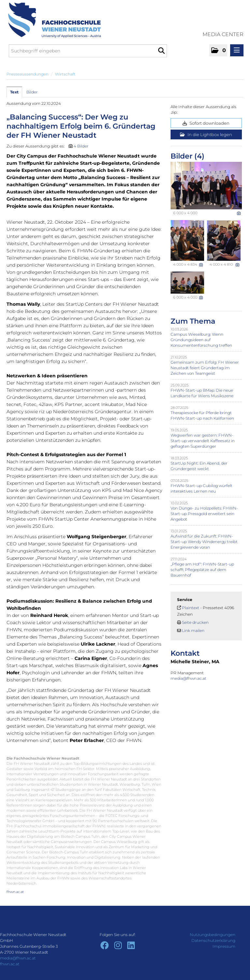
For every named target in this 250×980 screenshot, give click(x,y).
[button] (218, 50)
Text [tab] (14, 92)
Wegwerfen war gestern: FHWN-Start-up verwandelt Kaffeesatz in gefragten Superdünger (203, 441)
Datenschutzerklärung (213, 940)
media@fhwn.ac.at (189, 678)
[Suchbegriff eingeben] (88, 51)
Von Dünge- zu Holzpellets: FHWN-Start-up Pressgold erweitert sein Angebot (204, 514)
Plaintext (191, 608)
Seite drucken (195, 622)
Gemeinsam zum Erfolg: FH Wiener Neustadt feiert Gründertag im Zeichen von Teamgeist (205, 368)
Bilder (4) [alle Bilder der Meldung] (187, 156)
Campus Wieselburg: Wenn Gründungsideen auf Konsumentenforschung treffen (201, 340)
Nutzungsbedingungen (213, 935)
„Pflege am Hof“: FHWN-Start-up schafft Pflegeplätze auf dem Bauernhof (202, 570)
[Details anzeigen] (239, 213)
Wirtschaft (65, 74)
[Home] (52, 20)
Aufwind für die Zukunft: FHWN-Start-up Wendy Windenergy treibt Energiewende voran (204, 542)
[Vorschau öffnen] (206, 186)
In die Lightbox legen (206, 134)
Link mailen (193, 630)
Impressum (224, 946)
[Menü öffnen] (237, 50)
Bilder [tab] (32, 92)
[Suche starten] (161, 51)
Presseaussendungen (28, 74)
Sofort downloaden (206, 123)
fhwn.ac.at (15, 892)
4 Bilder (81, 146)
